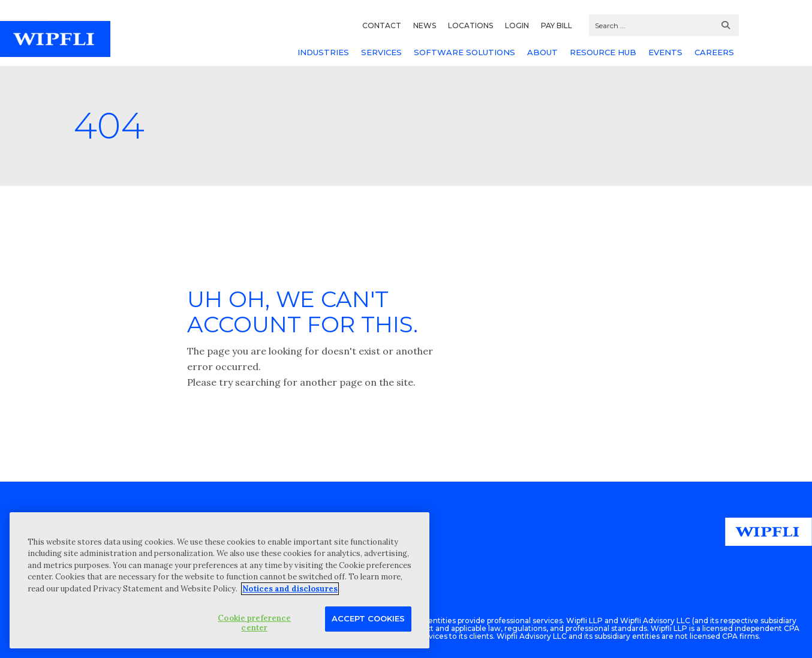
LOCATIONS (470, 25)
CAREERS (714, 52)
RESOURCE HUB (603, 52)
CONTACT (382, 25)
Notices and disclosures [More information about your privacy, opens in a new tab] (290, 589)
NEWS (425, 25)
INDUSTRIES (323, 52)
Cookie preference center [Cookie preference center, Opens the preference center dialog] (254, 623)
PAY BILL (557, 25)
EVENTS (665, 52)
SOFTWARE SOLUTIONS (464, 52)
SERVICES (381, 52)
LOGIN (517, 25)
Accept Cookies (368, 618)
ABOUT (542, 52)
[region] (219, 580)
